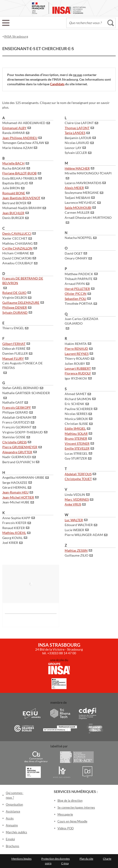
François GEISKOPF (17, 407)
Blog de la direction (70, 801)
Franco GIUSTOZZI (16, 422)
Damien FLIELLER (15, 353)
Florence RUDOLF (78, 373)
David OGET (74, 253)
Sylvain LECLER (76, 153)
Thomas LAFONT (77, 128)
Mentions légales (21, 859)
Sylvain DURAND (15, 312)
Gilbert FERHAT (14, 344)
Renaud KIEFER (14, 528)
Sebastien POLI (75, 299)
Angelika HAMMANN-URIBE (23, 477)
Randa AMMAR (14, 133)
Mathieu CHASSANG (18, 243)
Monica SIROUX (76, 419)
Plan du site (86, 859)
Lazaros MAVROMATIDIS (83, 183)
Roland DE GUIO (14, 293)
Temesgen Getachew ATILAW (23, 143)
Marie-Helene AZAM (18, 148)
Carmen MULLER (77, 212)
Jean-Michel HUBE (16, 502)
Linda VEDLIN (75, 495)
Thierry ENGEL (13, 328)
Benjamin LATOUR (78, 138)
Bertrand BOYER (14, 203)
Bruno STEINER (76, 438)
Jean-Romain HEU (15, 492)
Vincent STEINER (77, 443)
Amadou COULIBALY (18, 263)
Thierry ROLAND (77, 358)
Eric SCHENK (75, 404)
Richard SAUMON (78, 399)
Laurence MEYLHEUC (80, 203)
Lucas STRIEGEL (76, 453)
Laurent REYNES (77, 354)
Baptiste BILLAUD (15, 183)
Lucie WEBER (74, 530)
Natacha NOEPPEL (78, 238)
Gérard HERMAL (14, 487)
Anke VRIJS (73, 504)
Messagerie (65, 814)
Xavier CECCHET (15, 238)
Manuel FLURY (13, 358)
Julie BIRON (11, 188)
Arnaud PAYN (75, 284)
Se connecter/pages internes (76, 807)
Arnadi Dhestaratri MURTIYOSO (88, 218)
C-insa (65, 863)
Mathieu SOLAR (76, 434)
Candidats (57, 84)
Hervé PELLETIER (77, 289)
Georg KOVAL (13, 538)
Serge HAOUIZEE (15, 483)
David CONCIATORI (17, 258)
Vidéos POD (66, 828)
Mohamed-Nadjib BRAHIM (22, 208)
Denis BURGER (13, 218)
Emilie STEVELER (77, 448)
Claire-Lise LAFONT (79, 123)
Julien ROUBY (75, 364)
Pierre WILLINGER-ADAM (84, 535)
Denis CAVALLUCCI (17, 233)
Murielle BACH (13, 163)
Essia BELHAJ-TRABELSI (20, 178)
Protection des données (56, 859)
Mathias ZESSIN (76, 550)
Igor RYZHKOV (76, 378)
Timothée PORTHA (79, 303)
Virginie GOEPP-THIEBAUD (23, 432)
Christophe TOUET (78, 479)
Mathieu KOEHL (14, 533)
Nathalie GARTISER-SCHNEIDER (26, 393)
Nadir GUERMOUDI (17, 457)
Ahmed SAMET (76, 394)
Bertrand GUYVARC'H (19, 462)
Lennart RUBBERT (78, 368)
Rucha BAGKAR (14, 168)
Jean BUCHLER (13, 213)
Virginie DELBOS (15, 297)
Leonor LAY (73, 148)
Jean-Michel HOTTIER (18, 497)
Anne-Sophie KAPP (16, 518)
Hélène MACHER (77, 168)
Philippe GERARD (15, 412)
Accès (10, 818)
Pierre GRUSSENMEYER (20, 447)
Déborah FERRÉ (14, 349)
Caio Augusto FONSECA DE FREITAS (22, 365)
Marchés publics (16, 832)
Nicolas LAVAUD (77, 143)
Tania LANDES (75, 133)
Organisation (14, 804)
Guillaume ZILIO (77, 555)
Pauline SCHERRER (79, 409)
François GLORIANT (17, 427)
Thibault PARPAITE (79, 279)
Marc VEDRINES (77, 499)
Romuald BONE (14, 193)
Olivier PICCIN (76, 294)
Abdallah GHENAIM (17, 417)
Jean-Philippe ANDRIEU (20, 138)
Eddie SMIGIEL (75, 428)
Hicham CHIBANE (16, 253)
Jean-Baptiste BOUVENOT (21, 198)
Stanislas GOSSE (14, 437)
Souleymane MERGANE (82, 193)
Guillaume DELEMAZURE (21, 303)
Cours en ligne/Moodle (72, 821)
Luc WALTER (74, 520)
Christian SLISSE (76, 424)
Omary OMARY (76, 258)
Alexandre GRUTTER (17, 452)
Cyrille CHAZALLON (17, 248)
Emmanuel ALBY (14, 128)
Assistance (13, 811)
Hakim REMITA (76, 344)
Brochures (13, 846)
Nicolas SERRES (76, 414)
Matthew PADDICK (79, 274)
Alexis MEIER (74, 188)
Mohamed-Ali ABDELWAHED (24, 123)
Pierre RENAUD (76, 349)
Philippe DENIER (15, 307)
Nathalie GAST (13, 402)
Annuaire (12, 825)
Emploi (10, 839)
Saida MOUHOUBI (78, 208)
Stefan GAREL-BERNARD (21, 388)
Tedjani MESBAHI (77, 198)
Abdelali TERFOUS (78, 474)
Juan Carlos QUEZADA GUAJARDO (81, 321)
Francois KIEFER (14, 523)
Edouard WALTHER (79, 525)
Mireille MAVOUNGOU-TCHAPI (88, 173)
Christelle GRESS (14, 442)
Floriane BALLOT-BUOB (19, 173)
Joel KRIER (10, 543)
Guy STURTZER (76, 458)
